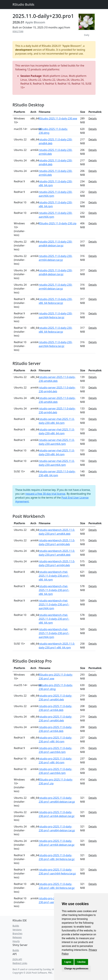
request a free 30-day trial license (45, 494)
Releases (17, 937)
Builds (16, 926)
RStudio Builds (23, 4)
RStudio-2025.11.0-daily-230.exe (58, 118)
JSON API (17, 959)
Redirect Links (20, 963)
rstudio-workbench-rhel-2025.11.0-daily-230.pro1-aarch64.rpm (54, 604)
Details (92, 118)
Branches (17, 933)
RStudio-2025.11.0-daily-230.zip (58, 223)
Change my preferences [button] (76, 969)
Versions (17, 930)
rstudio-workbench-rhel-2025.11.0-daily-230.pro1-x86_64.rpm (54, 576)
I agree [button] (68, 962)
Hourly (16, 941)
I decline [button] (81, 962)
